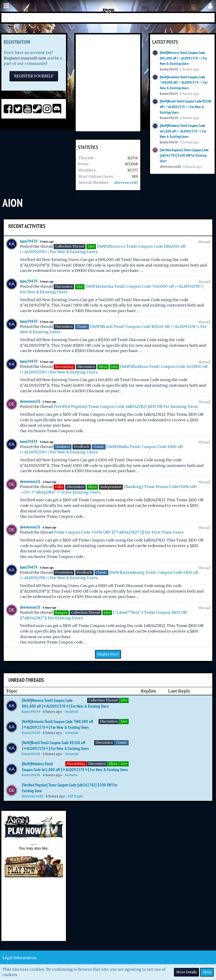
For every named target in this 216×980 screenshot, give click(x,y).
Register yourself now (25, 58)
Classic (122, 742)
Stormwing (76, 764)
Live (124, 700)
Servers (71, 775)
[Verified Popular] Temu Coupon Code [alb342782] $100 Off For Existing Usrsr (184, 155)
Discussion (109, 721)
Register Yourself (34, 76)
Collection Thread (103, 700)
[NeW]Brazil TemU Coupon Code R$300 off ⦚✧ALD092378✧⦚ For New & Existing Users (186, 107)
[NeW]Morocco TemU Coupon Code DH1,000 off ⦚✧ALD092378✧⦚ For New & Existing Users (183, 58)
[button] (6, 6)
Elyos (113, 764)
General (71, 712)
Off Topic (75, 796)
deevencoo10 (126, 182)
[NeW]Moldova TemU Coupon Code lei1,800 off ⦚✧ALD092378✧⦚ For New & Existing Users (183, 131)
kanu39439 (169, 69)
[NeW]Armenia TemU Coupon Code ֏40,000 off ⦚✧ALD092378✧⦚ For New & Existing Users (184, 82)
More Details (187, 972)
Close (207, 972)
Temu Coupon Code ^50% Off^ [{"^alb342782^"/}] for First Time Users (119, 532)
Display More (108, 654)
